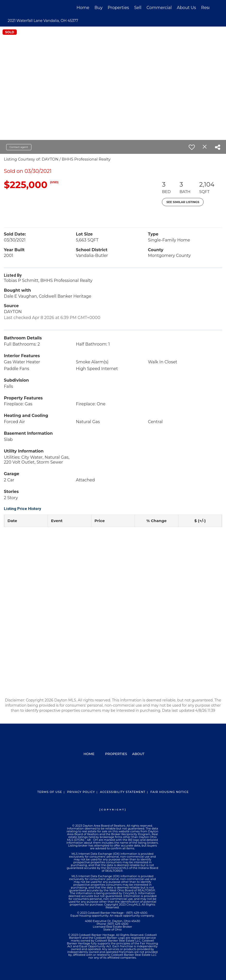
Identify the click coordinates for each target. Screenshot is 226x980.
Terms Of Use (50, 792)
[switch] (192, 147)
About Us (186, 8)
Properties (118, 8)
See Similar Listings (183, 202)
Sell (138, 8)
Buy (98, 8)
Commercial (159, 8)
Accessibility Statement (123, 792)
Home (83, 8)
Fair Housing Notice (169, 792)
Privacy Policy (81, 792)
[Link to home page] (19, 8)
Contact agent (19, 147)
